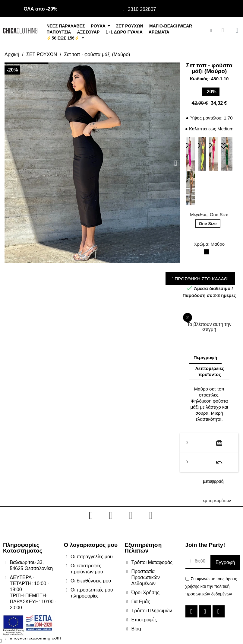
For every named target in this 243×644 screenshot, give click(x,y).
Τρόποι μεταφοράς (213, 446)
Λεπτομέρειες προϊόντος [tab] (210, 371)
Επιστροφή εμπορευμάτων (216, 465)
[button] (9, 163)
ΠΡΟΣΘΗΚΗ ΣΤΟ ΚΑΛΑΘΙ (200, 279)
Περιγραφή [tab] (205, 357)
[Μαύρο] (208, 253)
